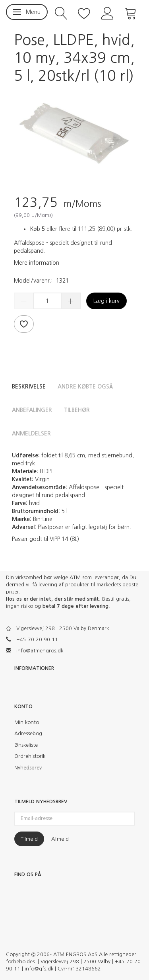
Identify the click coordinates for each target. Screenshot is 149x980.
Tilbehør (77, 410)
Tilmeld (29, 839)
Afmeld (60, 839)
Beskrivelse (29, 387)
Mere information (37, 263)
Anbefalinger (32, 410)
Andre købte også (85, 387)
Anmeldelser (31, 433)
